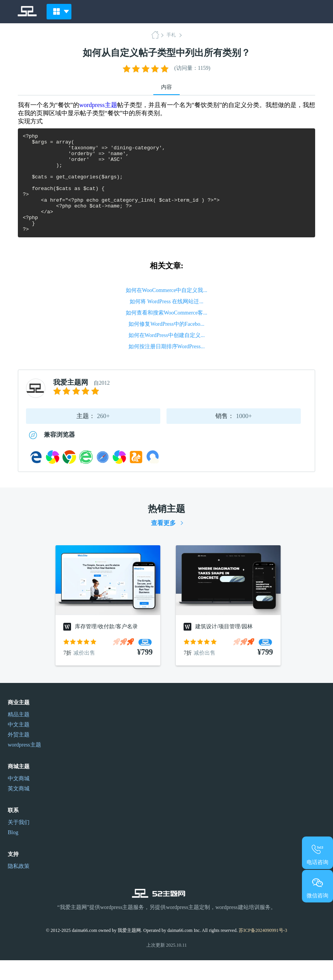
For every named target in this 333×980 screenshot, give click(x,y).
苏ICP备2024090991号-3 (263, 950)
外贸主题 (19, 754)
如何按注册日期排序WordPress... (167, 366)
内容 (166, 87)
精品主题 (19, 734)
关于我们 (19, 842)
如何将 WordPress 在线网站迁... (166, 321)
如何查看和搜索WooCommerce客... (166, 333)
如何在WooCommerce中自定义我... (166, 310)
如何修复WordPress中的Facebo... (166, 344)
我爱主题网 (71, 402)
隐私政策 (19, 886)
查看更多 (163, 543)
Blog (13, 852)
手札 (171, 35)
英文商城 (19, 808)
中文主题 (19, 744)
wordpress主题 (98, 105)
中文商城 (19, 798)
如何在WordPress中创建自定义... (167, 355)
